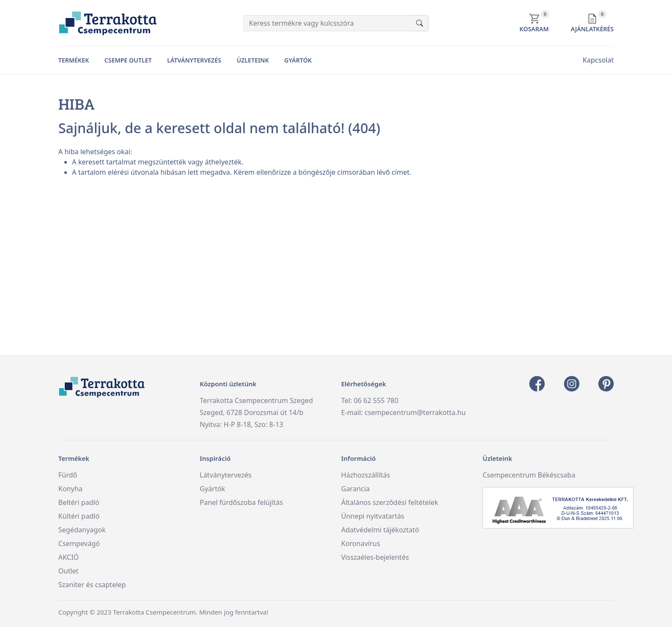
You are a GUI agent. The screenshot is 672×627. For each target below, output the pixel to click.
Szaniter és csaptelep (92, 585)
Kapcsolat (598, 60)
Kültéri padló (79, 516)
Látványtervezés (194, 60)
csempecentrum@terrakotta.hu (415, 412)
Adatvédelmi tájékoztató (380, 530)
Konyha (70, 489)
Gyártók (298, 60)
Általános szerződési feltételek (390, 502)
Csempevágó (79, 543)
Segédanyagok (82, 530)
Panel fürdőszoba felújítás (241, 502)
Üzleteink (253, 60)
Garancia (355, 489)
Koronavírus (361, 543)
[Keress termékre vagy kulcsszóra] (327, 23)
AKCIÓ (69, 557)
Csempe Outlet (128, 60)
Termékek (74, 60)
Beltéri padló (79, 502)
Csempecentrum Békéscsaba (529, 475)
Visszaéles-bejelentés (375, 557)
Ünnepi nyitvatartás (373, 516)
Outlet (68, 571)
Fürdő (68, 475)
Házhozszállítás (366, 475)
